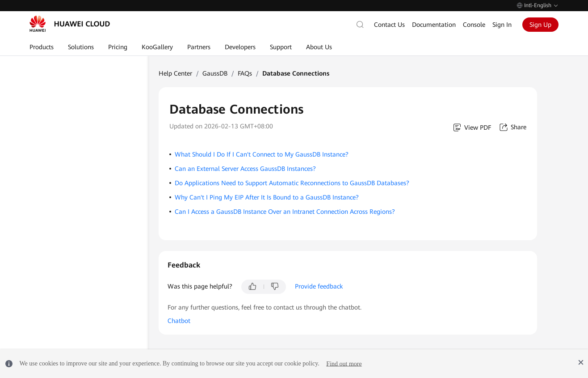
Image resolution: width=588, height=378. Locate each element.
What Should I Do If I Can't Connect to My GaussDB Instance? (262, 154)
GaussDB (215, 73)
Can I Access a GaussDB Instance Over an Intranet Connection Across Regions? (285, 212)
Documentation (434, 25)
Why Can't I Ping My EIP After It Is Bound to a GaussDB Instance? (267, 197)
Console (474, 25)
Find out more (344, 363)
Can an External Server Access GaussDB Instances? (245, 169)
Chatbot (179, 321)
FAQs (245, 73)
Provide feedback (319, 286)
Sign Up (540, 25)
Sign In (502, 25)
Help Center (175, 73)
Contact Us (389, 25)
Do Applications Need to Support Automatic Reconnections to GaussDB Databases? (292, 183)
